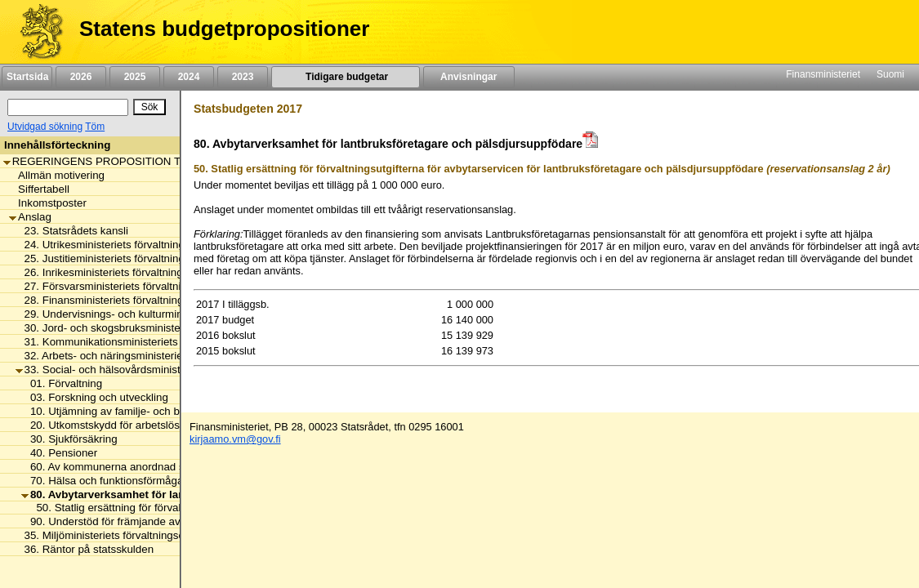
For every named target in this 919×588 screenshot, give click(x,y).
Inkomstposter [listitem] (48, 203)
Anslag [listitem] (30, 217)
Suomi (890, 74)
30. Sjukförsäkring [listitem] (69, 439)
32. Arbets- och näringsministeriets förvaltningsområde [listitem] (152, 356)
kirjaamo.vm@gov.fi (235, 439)
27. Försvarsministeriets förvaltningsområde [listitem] (126, 286)
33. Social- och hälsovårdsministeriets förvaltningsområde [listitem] (159, 370)
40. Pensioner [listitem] (59, 453)
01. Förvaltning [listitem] (62, 383)
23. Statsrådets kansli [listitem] (72, 231)
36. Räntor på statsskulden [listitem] (85, 549)
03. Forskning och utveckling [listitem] (95, 397)
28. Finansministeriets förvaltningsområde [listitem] (121, 300)
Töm (95, 127)
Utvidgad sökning (45, 127)
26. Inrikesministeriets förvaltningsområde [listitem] (120, 272)
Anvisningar (469, 77)
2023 (243, 77)
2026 (81, 77)
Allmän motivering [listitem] (57, 175)
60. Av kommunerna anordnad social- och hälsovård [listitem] (151, 467)
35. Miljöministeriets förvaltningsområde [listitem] (116, 535)
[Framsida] (36, 32)
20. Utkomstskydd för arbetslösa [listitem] (103, 425)
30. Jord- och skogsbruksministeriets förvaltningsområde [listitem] (156, 328)
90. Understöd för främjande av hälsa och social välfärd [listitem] (159, 521)
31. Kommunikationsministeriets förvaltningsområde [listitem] (145, 342)
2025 (135, 77)
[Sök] (68, 107)
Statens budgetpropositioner (224, 29)
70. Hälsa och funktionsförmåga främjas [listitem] (122, 481)
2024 (189, 77)
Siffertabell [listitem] (39, 189)
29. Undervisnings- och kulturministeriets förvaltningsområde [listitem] (166, 314)
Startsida (27, 77)
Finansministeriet (823, 74)
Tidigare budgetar (345, 77)
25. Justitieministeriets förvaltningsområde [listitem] (121, 258)
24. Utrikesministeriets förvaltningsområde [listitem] (121, 245)
